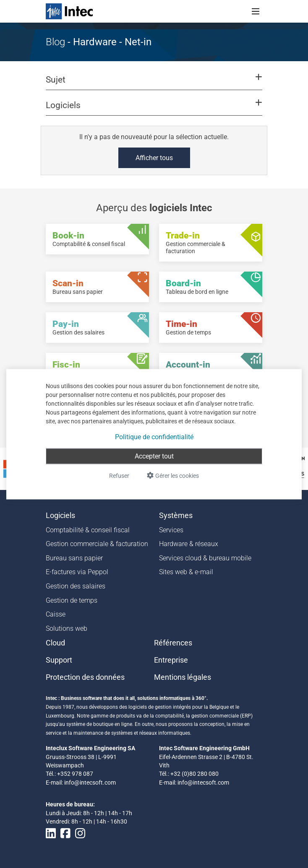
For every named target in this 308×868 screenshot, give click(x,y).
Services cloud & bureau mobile (205, 558)
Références (173, 643)
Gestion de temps (72, 600)
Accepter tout (154, 456)
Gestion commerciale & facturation (97, 544)
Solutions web (67, 628)
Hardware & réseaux (189, 544)
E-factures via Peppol (77, 572)
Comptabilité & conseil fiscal (88, 530)
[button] (154, 83)
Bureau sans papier (74, 558)
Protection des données (85, 677)
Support (59, 660)
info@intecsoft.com (90, 782)
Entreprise (171, 660)
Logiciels (60, 516)
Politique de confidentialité (154, 437)
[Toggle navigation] (256, 11)
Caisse (56, 614)
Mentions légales (183, 677)
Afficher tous (154, 158)
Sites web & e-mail (186, 572)
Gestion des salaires (76, 586)
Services (171, 530)
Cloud (55, 643)
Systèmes (176, 516)
